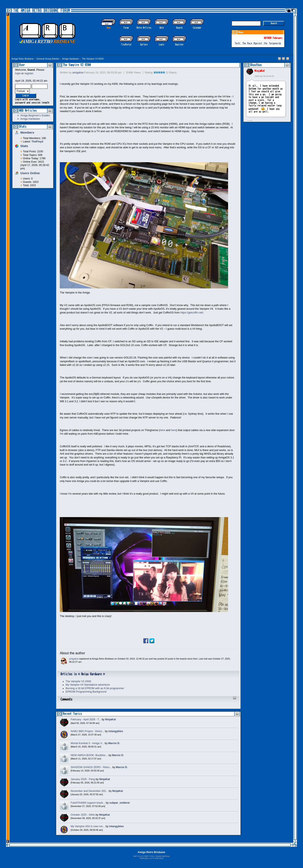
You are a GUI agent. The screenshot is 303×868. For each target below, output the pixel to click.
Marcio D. (114, 743)
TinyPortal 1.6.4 (146, 858)
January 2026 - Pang (83, 779)
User (22, 65)
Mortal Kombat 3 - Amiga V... (87, 743)
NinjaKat (260, 71)
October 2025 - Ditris (83, 815)
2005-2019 (159, 858)
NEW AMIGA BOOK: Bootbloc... (89, 755)
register (29, 73)
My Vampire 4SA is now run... (88, 826)
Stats (23, 127)
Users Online (30, 173)
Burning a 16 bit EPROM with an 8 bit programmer (95, 688)
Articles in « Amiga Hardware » (82, 674)
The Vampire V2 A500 (77, 65)
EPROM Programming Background (86, 692)
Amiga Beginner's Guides (35, 115)
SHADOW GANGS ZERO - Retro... (91, 767)
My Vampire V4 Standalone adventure (88, 685)
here (163, 430)
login (18, 73)
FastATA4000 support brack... (88, 803)
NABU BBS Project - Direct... (87, 731)
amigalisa (78, 73)
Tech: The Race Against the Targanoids (258, 43)
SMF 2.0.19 (138, 856)
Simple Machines (162, 856)
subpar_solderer (120, 803)
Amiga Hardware (30, 119)
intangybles (116, 731)
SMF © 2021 (149, 856)
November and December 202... (89, 791)
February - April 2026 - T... (86, 719)
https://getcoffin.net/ (192, 313)
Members (27, 132)
